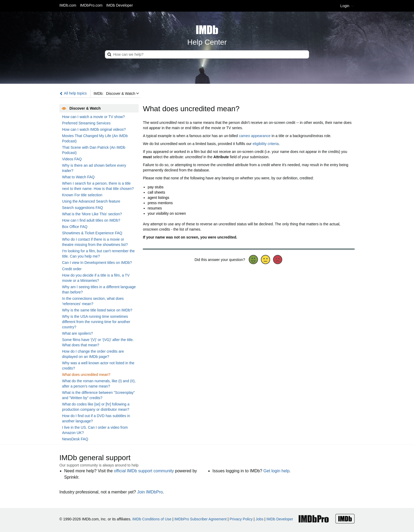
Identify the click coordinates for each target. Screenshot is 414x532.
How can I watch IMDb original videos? (94, 129)
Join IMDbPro (150, 492)
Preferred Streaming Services (86, 123)
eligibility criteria (266, 144)
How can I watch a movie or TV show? (93, 117)
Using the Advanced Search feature (91, 201)
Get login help (277, 471)
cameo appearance (255, 136)
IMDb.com (68, 5)
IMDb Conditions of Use (152, 519)
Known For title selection (82, 195)
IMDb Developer (119, 5)
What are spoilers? (77, 333)
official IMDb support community (144, 471)
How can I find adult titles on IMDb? (91, 220)
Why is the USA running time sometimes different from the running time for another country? (96, 322)
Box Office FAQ (75, 227)
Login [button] (347, 6)
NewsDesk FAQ (75, 439)
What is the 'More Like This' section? (92, 214)
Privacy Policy (241, 519)
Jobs (260, 519)
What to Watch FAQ (78, 177)
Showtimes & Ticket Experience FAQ (92, 233)
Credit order (72, 269)
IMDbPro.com (91, 5)
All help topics (73, 93)
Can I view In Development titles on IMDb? (97, 263)
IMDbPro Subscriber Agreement (200, 519)
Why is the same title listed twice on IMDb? (97, 310)
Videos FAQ (72, 159)
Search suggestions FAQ (83, 208)
